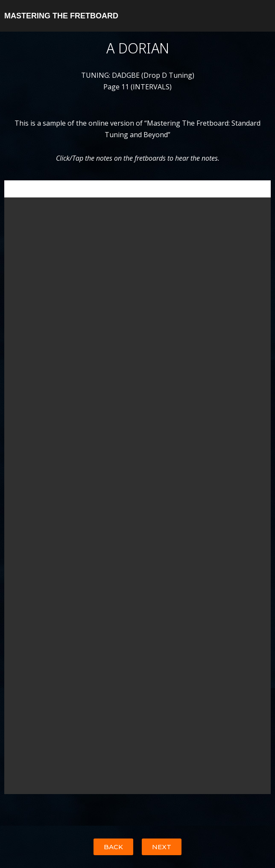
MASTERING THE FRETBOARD (61, 16)
